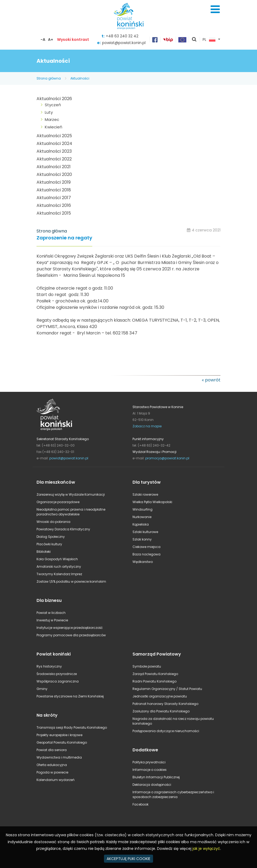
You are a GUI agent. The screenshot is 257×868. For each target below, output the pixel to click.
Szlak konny (142, 539)
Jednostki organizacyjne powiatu (160, 696)
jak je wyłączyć (206, 849)
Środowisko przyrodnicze (57, 674)
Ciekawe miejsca (146, 547)
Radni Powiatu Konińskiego (154, 681)
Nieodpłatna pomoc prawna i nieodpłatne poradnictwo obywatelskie (71, 512)
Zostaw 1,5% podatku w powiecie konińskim (71, 581)
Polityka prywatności (149, 762)
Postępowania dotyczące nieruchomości (166, 731)
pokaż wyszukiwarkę (194, 40)
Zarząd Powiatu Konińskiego (155, 674)
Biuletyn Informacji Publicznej (156, 777)
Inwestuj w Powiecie (52, 620)
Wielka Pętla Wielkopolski (152, 502)
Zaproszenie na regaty (64, 238)
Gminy (42, 689)
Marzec (52, 119)
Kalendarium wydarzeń (56, 780)
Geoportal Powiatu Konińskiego (62, 742)
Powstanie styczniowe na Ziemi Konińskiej (70, 696)
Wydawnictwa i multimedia (59, 757)
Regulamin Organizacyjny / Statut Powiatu (167, 689)
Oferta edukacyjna (52, 765)
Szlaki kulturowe (145, 532)
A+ (51, 40)
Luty (49, 112)
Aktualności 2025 (54, 136)
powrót (213, 380)
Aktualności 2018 (54, 190)
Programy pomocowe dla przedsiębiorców (71, 635)
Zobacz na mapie (147, 426)
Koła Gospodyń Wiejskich (57, 559)
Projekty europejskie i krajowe (59, 735)
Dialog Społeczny (51, 537)
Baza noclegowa (146, 554)
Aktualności (80, 78)
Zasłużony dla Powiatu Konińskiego (161, 711)
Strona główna (49, 78)
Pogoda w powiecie (52, 772)
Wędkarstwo (143, 562)
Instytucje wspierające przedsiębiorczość (70, 628)
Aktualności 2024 (54, 143)
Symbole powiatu (147, 666)
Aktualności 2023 (54, 151)
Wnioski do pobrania (53, 522)
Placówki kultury (49, 544)
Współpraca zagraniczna (58, 681)
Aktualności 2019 (54, 182)
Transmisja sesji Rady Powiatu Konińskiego (72, 727)
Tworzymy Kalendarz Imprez (59, 574)
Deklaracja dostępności (152, 785)
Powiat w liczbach (51, 613)
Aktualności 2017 (54, 198)
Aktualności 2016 (54, 205)
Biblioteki (44, 552)
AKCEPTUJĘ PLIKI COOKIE (128, 859)
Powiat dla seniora (52, 750)
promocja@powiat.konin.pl (167, 458)
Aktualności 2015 (54, 213)
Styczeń (53, 105)
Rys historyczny (49, 666)
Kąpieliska (141, 524)
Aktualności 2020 (54, 174)
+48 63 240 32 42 (122, 36)
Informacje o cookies (150, 770)
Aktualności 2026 (54, 99)
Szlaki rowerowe (145, 494)
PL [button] (209, 40)
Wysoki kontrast (73, 40)
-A (43, 40)
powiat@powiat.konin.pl (124, 43)
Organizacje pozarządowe (58, 502)
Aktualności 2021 (54, 167)
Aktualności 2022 (54, 159)
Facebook (140, 804)
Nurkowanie (142, 517)
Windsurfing (142, 509)
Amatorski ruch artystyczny (59, 567)
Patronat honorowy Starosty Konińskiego (165, 704)
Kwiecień (54, 127)
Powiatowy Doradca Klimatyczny (63, 529)
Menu (215, 9)
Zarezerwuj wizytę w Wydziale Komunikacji (71, 494)
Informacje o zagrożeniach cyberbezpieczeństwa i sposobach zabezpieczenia (173, 794)
